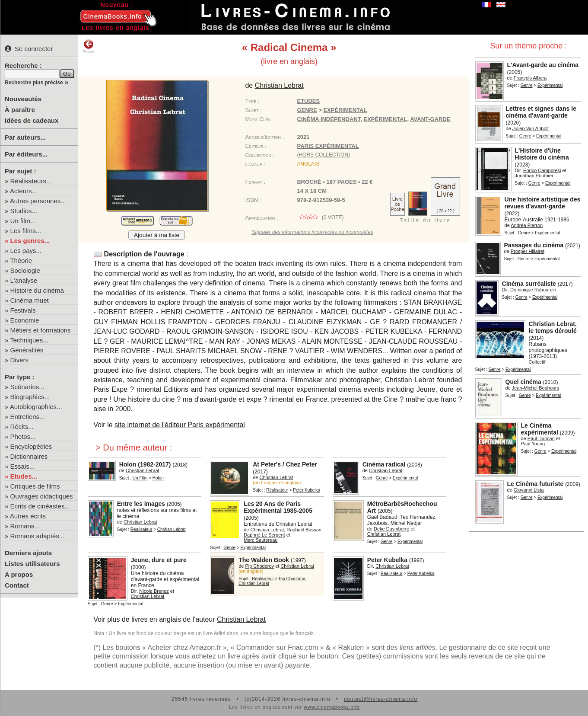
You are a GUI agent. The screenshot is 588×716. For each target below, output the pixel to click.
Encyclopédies (31, 446)
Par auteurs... (25, 137)
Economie (25, 320)
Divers (20, 360)
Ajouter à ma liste (157, 235)
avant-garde (430, 119)
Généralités (27, 350)
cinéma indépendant (329, 119)
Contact (17, 585)
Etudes (308, 101)
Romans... (25, 526)
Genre (527, 85)
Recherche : (23, 66)
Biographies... (30, 397)
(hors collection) (323, 155)
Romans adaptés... (38, 536)
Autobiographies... (36, 407)
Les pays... (26, 251)
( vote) (320, 217)
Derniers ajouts (28, 553)
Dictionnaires (29, 456)
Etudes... (24, 476)
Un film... (23, 221)
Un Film (140, 478)
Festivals (23, 310)
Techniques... (29, 340)
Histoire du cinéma (37, 290)
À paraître (20, 110)
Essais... (23, 466)
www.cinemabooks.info (332, 707)
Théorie (21, 261)
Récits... (22, 427)
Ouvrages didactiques (42, 496)
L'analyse (24, 280)
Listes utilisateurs (32, 564)
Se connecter (29, 49)
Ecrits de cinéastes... (40, 506)
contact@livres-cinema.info (381, 699)
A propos (19, 574)
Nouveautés (23, 99)
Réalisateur (277, 490)
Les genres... (30, 241)
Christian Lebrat (241, 619)
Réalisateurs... (31, 181)
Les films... (26, 231)
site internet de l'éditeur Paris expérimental (180, 425)
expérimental (386, 119)
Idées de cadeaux (32, 120)
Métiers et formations (41, 330)
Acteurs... (24, 191)
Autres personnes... (38, 201)
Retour (88, 46)
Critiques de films (35, 486)
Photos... (23, 436)
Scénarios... (27, 387)
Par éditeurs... (26, 154)
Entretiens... (28, 417)
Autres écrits (28, 516)
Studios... (24, 211)
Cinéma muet (30, 300)
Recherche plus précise (34, 83)
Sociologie (25, 270)
